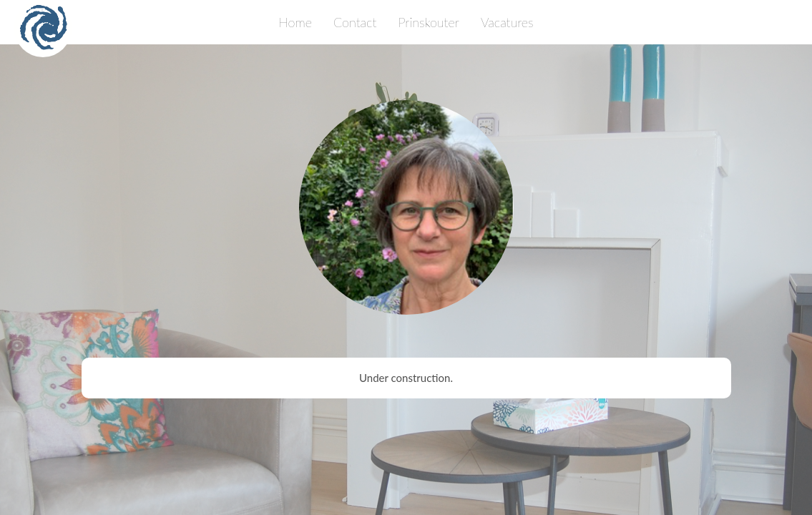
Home (295, 22)
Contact (355, 22)
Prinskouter (429, 22)
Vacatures (507, 22)
